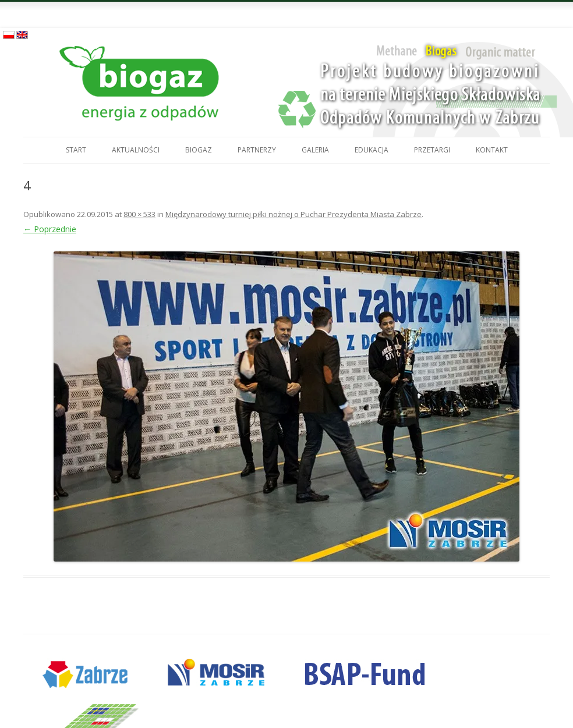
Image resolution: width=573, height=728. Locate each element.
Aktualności (136, 150)
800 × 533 (139, 214)
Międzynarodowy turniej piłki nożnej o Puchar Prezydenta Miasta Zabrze (293, 214)
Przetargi (432, 150)
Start (76, 150)
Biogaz (199, 150)
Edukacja (372, 150)
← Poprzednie (50, 229)
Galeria (315, 150)
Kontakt (492, 150)
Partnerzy (257, 150)
